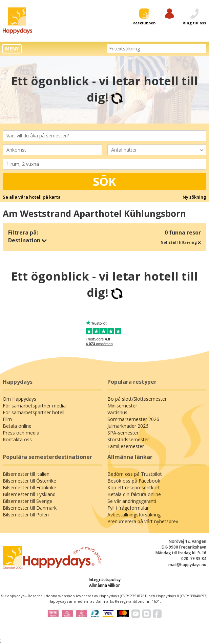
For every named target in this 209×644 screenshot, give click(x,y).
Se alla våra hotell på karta (32, 197)
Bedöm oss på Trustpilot (135, 474)
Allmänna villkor (104, 585)
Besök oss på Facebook (134, 481)
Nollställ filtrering (181, 242)
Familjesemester (126, 446)
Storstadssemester (128, 439)
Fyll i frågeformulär (128, 508)
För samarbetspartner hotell (34, 412)
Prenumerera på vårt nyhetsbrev (143, 521)
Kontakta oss (17, 439)
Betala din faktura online (134, 494)
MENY (12, 49)
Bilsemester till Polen (26, 515)
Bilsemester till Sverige (27, 501)
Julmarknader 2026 (128, 426)
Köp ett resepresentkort (134, 487)
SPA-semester (123, 433)
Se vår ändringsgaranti (132, 501)
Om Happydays (19, 399)
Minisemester (122, 406)
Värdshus (117, 412)
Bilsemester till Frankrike (29, 487)
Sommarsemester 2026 (133, 419)
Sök (104, 181)
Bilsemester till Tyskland (29, 494)
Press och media (21, 433)
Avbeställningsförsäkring (134, 515)
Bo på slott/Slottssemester (137, 399)
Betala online (17, 426)
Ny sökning (194, 197)
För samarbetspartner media (34, 406)
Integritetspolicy (105, 580)
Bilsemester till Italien (26, 474)
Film (7, 419)
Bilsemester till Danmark (30, 508)
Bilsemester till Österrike (29, 481)
